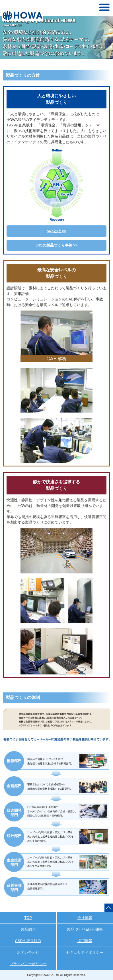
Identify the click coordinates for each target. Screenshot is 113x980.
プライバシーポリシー (28, 964)
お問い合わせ (28, 952)
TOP (28, 918)
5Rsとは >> (56, 231)
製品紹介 (28, 929)
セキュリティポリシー (85, 952)
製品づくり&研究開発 (85, 929)
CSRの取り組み (28, 941)
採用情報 (85, 941)
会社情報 (85, 918)
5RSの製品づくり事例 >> (56, 245)
